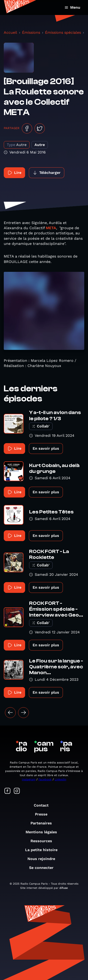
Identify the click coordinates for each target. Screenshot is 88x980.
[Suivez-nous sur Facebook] (8, 791)
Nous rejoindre (44, 859)
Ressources (44, 841)
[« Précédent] (10, 713)
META (51, 228)
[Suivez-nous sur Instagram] (17, 791)
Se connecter (44, 868)
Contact (44, 805)
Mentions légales (44, 832)
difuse (64, 888)
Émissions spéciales (63, 32)
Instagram (29, 779)
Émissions (31, 32)
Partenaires (44, 823)
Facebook (45, 779)
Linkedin (60, 779)
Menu (72, 7)
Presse (44, 814)
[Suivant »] (23, 713)
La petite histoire (44, 850)
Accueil (10, 32)
